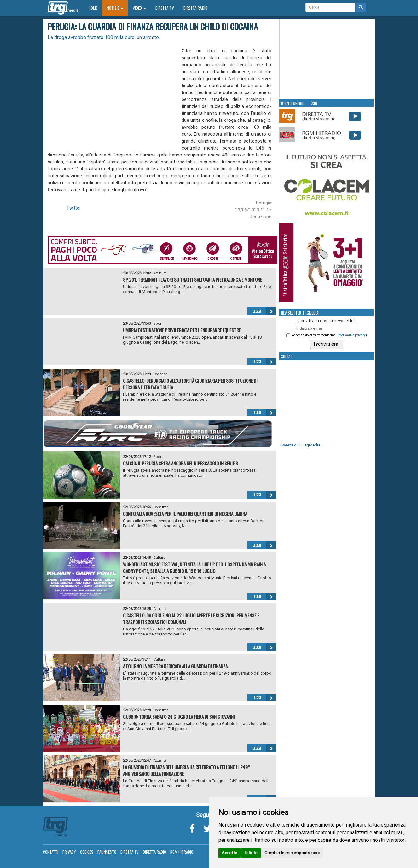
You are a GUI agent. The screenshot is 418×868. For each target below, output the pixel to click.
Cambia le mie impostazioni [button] (292, 853)
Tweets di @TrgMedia (300, 445)
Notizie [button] (115, 8)
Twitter (74, 208)
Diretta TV (165, 8)
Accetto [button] (229, 853)
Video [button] (139, 8)
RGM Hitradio (182, 852)
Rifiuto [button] (251, 853)
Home (95, 8)
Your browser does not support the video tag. (327, 59)
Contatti (51, 852)
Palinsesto (107, 852)
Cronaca (160, 374)
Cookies (87, 852)
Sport (158, 324)
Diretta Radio (195, 8)
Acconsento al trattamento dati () (329, 335)
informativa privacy (352, 335)
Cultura (159, 558)
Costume (161, 507)
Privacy (69, 852)
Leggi (264, 311)
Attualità (160, 273)
